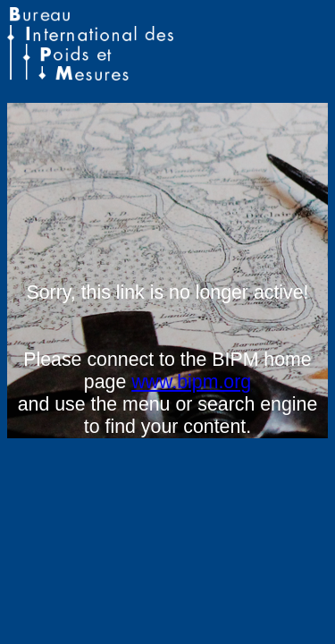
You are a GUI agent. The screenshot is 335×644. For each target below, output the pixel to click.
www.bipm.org (191, 382)
